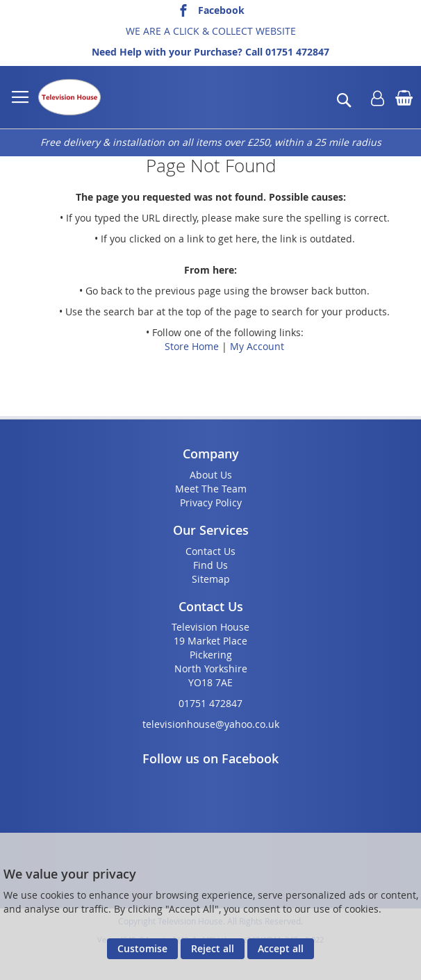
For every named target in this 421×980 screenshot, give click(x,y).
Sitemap (211, 579)
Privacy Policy (211, 503)
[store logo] (69, 97)
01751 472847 (297, 52)
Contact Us (210, 551)
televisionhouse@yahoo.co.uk (211, 724)
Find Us (210, 565)
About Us (211, 475)
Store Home (192, 346)
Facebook (221, 10)
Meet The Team (211, 489)
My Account (257, 346)
